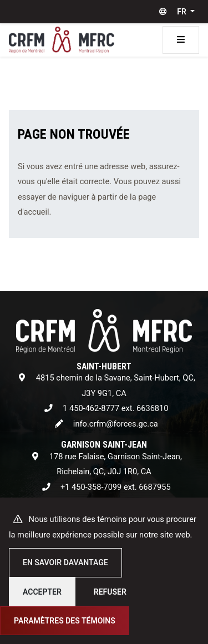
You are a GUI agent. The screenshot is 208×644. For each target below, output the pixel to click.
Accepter (42, 592)
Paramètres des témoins (65, 621)
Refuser (110, 592)
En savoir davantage (65, 562)
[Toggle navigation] (181, 40)
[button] (174, 12)
